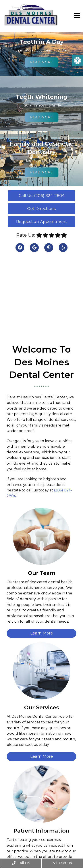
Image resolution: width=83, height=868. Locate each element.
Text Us (62, 863)
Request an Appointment (41, 222)
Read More (41, 62)
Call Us (21, 863)
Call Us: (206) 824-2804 (42, 196)
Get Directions (41, 209)
